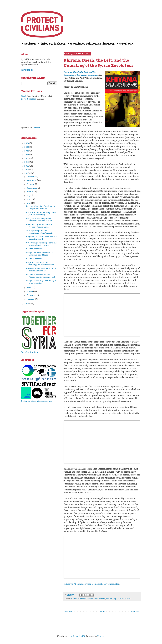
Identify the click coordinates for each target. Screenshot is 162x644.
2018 (27, 166)
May (29, 203)
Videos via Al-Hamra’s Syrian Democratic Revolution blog (91, 584)
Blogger (101, 636)
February (31, 295)
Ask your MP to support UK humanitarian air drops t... (40, 220)
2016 (27, 173)
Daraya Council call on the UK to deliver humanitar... (41, 270)
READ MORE (27, 70)
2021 (27, 155)
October (31, 184)
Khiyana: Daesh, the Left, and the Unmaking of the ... (41, 238)
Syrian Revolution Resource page (37, 401)
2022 (27, 151)
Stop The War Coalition (121, 599)
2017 (27, 170)
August (30, 192)
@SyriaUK (126, 44)
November (32, 180)
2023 (27, 147)
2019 (27, 162)
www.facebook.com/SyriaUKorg (92, 44)
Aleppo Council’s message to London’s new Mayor (39, 254)
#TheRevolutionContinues (95, 599)
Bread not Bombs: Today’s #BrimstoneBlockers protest (40, 276)
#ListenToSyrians (78, 599)
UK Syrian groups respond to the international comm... (41, 244)
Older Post (135, 611)
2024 (27, 143)
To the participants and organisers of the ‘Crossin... (40, 232)
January (31, 299)
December (32, 177)
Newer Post (70, 611)
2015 (27, 304)
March (30, 291)
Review (109, 599)
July (29, 195)
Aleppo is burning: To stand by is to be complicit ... (41, 282)
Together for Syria (30, 352)
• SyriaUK (29, 44)
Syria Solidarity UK (76, 636)
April (29, 288)
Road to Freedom (34, 249)
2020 (27, 158)
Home (103, 611)
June (29, 199)
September (32, 188)
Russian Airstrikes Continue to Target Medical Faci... (40, 207)
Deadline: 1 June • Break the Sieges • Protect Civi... (39, 226)
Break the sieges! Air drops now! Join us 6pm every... (41, 213)
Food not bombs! (34, 259)
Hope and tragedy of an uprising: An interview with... (41, 263)
